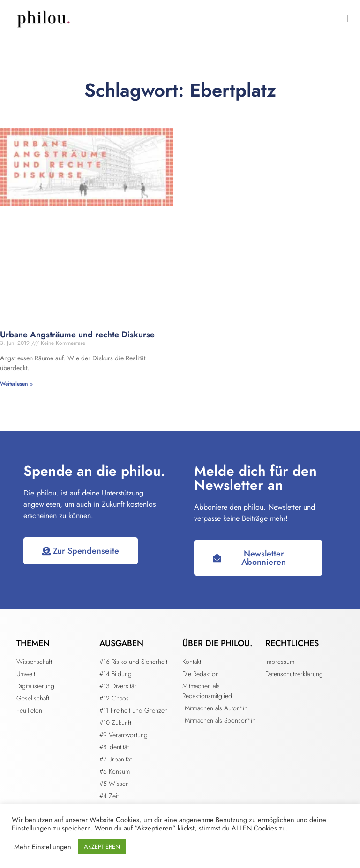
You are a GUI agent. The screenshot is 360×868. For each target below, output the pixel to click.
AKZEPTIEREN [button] (102, 847)
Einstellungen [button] (52, 847)
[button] (346, 19)
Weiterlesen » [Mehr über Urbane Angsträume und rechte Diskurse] (16, 384)
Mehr (22, 847)
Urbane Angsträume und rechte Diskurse (77, 335)
